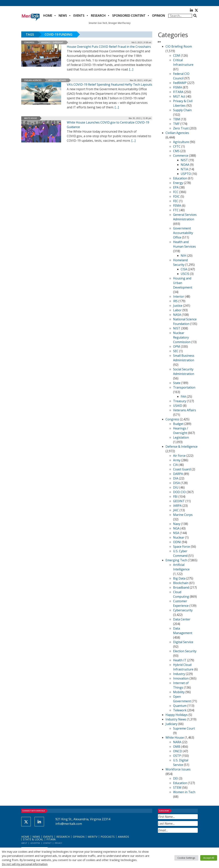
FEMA (177, 206)
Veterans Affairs (57, 80)
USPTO (186, 174)
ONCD (178, 751)
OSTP (177, 756)
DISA (176, 483)
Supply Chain (182, 110)
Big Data (179, 578)
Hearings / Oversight (52, 42)
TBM (177, 119)
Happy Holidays (177, 715)
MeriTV (93, 837)
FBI (175, 497)
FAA (183, 396)
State (177, 383)
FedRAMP (180, 83)
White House (30, 118)
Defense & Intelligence (182, 447)
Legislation (181, 437)
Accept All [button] (209, 858)
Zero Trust (181, 128)
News (63, 16)
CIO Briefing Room (179, 46)
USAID (178, 406)
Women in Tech (184, 792)
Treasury (180, 401)
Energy (178, 183)
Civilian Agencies (33, 80)
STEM (177, 787)
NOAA (185, 165)
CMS (176, 151)
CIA (175, 465)
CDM (177, 56)
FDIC (176, 196)
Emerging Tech (176, 560)
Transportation (184, 387)
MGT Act (179, 96)
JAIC (176, 510)
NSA (176, 533)
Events (79, 16)
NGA (176, 528)
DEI (176, 778)
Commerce (181, 156)
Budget (178, 424)
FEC (176, 201)
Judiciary (171, 724)
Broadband (181, 587)
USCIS (185, 274)
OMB (177, 747)
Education (180, 178)
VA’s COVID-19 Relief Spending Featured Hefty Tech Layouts (109, 84)
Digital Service (183, 642)
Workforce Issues (178, 769)
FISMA (178, 87)
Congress (29, 42)
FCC (176, 192)
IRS (175, 301)
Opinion (158, 16)
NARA (177, 742)
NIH (184, 256)
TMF (176, 124)
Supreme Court (184, 728)
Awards (123, 837)
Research (98, 16)
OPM (177, 346)
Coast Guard (182, 469)
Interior (179, 296)
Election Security (185, 651)
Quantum (180, 706)
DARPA (178, 474)
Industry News (176, 719)
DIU (176, 487)
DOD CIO (179, 492)
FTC (176, 210)
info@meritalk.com (69, 824)
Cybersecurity (183, 610)
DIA (176, 478)
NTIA (184, 169)
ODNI (177, 542)
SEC (176, 351)
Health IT (180, 660)
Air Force (179, 456)
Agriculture (181, 142)
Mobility (179, 692)
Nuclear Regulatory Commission (182, 337)
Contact (47, 843)
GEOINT (179, 501)
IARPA (177, 506)
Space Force (182, 547)
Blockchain (181, 583)
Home (48, 16)
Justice (178, 306)
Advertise (35, 843)
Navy (177, 524)
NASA (177, 315)
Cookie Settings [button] (186, 858)
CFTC (177, 146)
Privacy (58, 843)
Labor (177, 310)
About (24, 843)
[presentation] (187, 842)
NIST (184, 160)
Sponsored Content (129, 16)
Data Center (182, 619)
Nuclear (179, 537)
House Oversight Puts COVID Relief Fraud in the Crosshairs (109, 47)
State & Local (33, 839)
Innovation (181, 678)
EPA (176, 187)
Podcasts (108, 837)
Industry (179, 674)
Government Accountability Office (183, 233)
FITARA (178, 92)
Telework (180, 710)
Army (177, 460)
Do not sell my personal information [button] (25, 864)
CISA (184, 269)
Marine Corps (183, 515)
